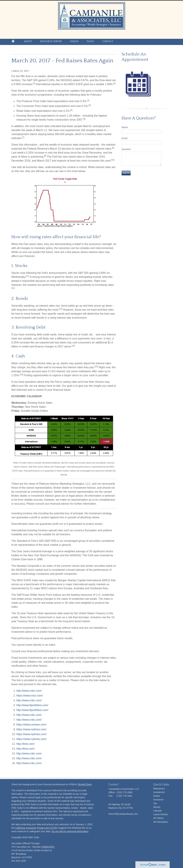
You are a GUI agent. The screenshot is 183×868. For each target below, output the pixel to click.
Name (125, 127)
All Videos (158, 818)
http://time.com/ (25, 744)
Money (157, 807)
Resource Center (51, 41)
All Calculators (161, 822)
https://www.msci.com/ (30, 696)
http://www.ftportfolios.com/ (32, 705)
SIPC (52, 847)
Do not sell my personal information (70, 831)
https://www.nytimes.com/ (31, 729)
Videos (74, 41)
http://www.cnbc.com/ (29, 691)
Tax (155, 803)
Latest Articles (161, 814)
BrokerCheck (85, 784)
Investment (159, 792)
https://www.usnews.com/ (31, 725)
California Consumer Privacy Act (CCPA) (36, 828)
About (28, 41)
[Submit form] (126, 173)
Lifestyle (158, 811)
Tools (90, 41)
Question (126, 149)
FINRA (45, 847)
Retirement (159, 789)
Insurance (158, 800)
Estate (157, 796)
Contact (108, 41)
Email (124, 138)
